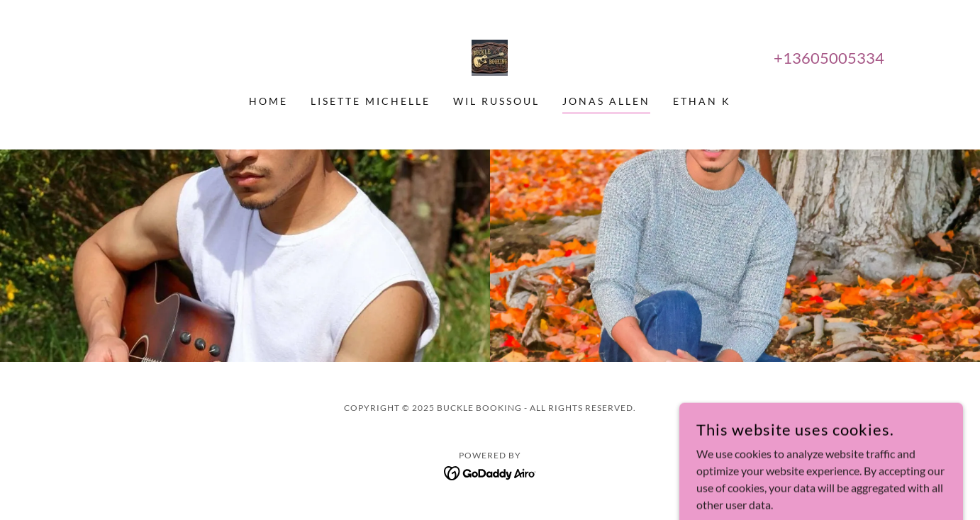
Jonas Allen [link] (606, 101)
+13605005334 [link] (829, 58)
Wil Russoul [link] (496, 101)
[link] (490, 56)
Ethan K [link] (702, 101)
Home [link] (268, 101)
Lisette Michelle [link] (371, 101)
